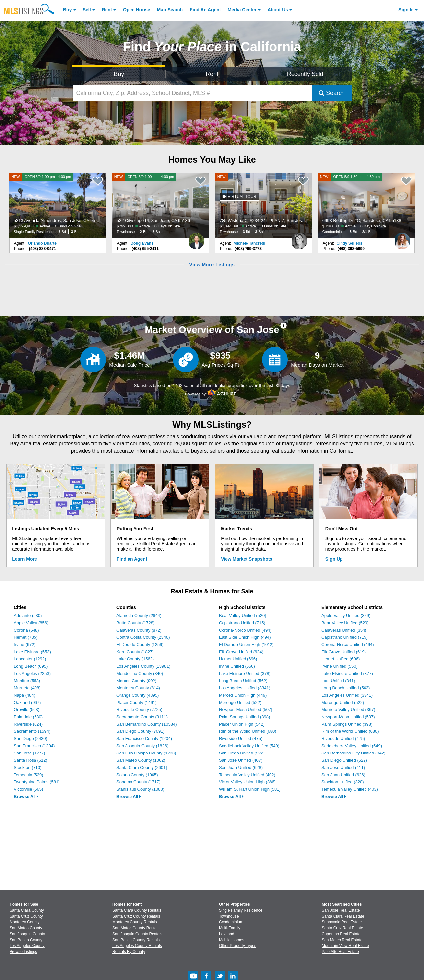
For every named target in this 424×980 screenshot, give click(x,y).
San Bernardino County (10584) (147, 724)
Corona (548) (26, 630)
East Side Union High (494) (245, 637)
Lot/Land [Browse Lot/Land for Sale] (227, 934)
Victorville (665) (28, 789)
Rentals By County (129, 952)
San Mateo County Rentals (136, 928)
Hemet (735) (26, 637)
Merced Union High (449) (243, 695)
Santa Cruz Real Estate (342, 928)
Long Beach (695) (31, 666)
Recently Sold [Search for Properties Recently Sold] (305, 74)
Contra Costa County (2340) (143, 637)
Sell (87, 10)
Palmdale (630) (28, 717)
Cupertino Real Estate (341, 934)
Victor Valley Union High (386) (247, 782)
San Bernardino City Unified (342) (353, 753)
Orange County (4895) (138, 695)
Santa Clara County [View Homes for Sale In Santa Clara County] (27, 910)
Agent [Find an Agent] (205, 10)
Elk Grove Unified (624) (241, 652)
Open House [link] (136, 10)
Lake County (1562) (135, 659)
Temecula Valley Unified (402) (247, 775)
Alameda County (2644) (139, 616)
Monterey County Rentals (135, 922)
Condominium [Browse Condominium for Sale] (231, 922)
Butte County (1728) (135, 623)
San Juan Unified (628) (241, 767)
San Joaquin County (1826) (142, 746)
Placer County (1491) (137, 702)
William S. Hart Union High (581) (250, 789)
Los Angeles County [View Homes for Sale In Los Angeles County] (27, 946)
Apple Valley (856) (31, 623)
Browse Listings (23, 952)
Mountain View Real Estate (345, 946)
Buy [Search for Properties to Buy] (119, 74)
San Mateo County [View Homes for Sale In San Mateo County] (26, 928)
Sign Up (334, 559)
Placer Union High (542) (242, 724)
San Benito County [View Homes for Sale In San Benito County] (26, 940)
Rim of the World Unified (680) (248, 731)
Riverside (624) (28, 724)
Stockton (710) (28, 767)
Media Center (242, 10)
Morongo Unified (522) (240, 702)
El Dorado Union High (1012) (246, 645)
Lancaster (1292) (30, 659)
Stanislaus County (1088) (140, 789)
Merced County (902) (136, 681)
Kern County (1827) (135, 652)
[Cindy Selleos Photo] (402, 238)
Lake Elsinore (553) (32, 652)
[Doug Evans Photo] (196, 238)
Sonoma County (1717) (138, 782)
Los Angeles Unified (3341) (245, 688)
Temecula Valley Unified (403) (350, 789)
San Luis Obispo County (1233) (146, 753)
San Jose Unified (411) (343, 767)
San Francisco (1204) (34, 746)
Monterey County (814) (138, 688)
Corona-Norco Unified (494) (245, 630)
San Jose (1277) (29, 753)
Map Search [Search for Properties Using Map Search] (170, 10)
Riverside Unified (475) (241, 739)
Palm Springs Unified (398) (244, 717)
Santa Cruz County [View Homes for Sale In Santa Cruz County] (26, 916)
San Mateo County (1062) (141, 760)
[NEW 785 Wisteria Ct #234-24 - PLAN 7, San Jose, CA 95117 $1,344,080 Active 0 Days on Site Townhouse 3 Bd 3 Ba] (264, 205)
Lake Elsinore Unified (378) (245, 673)
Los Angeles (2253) (32, 673)
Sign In (406, 10)
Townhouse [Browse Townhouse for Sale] (229, 916)
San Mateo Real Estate (342, 940)
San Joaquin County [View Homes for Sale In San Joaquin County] (27, 934)
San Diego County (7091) (141, 731)
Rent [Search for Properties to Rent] (212, 74)
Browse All (26, 796)
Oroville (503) (27, 710)
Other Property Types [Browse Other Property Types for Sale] (238, 946)
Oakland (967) (27, 702)
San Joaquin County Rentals (137, 934)
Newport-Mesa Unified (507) (246, 710)
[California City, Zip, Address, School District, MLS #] (192, 93)
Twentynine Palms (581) (37, 782)
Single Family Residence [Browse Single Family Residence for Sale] (241, 910)
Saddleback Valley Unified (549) (249, 746)
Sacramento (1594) (32, 731)
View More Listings (212, 265)
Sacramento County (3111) (142, 717)
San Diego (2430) (31, 739)
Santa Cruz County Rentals (136, 916)
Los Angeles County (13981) (143, 666)
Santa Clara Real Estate (343, 916)
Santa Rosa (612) (31, 760)
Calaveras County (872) (139, 630)
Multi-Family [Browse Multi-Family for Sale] (230, 928)
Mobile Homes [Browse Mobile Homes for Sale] (232, 940)
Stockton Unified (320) (343, 782)
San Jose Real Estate (341, 910)
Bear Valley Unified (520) (243, 616)
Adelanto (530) (28, 616)
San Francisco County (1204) (144, 739)
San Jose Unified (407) (241, 760)
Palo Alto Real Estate (340, 952)
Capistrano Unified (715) (242, 623)
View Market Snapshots (247, 559)
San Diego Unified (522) (242, 753)
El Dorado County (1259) (140, 645)
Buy (67, 10)
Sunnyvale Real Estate (342, 922)
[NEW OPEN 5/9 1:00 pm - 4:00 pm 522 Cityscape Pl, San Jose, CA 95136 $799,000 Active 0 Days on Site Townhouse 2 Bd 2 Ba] (161, 205)
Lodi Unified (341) (338, 681)
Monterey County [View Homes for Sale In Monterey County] (24, 922)
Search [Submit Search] (332, 93)
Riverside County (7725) (139, 710)
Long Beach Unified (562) (243, 681)
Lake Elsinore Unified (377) (347, 673)
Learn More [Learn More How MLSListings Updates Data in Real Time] (24, 559)
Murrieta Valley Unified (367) (348, 710)
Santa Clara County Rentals (137, 910)
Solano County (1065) (137, 775)
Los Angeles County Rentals (137, 946)
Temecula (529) (29, 775)
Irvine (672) (25, 645)
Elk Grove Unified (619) (344, 652)
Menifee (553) (27, 681)
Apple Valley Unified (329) (346, 616)
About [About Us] (278, 10)
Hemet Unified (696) (238, 659)
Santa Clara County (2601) (142, 767)
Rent (107, 10)
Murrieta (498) (27, 688)
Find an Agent (132, 559)
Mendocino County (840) (140, 673)
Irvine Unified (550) (237, 666)
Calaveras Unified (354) (344, 630)
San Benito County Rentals (136, 940)
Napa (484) (24, 695)
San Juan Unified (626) (343, 775)
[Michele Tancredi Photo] (299, 238)
